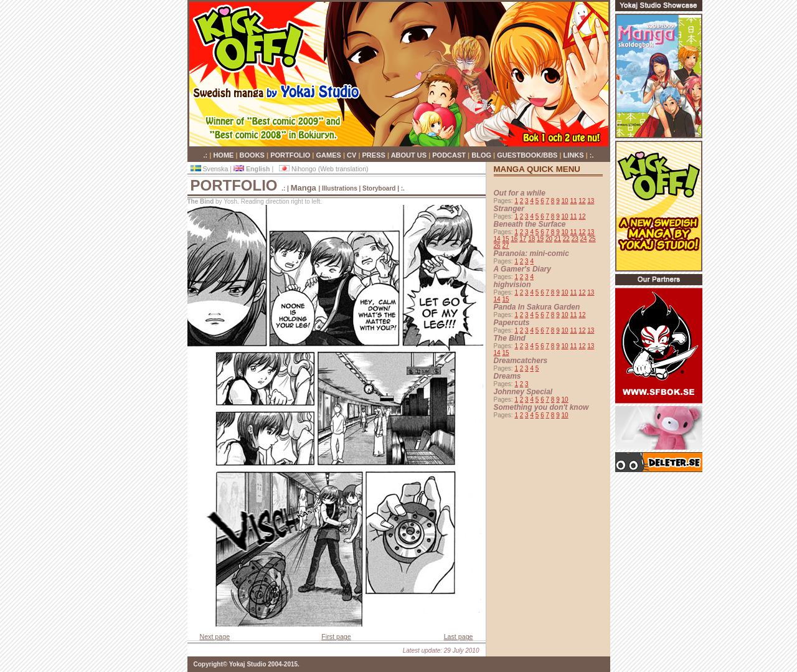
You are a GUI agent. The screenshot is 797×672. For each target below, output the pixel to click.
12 (582, 201)
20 (549, 239)
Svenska (210, 169)
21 (558, 239)
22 (566, 239)
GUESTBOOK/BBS (528, 155)
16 (514, 239)
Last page (459, 637)
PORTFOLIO (291, 155)
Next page (215, 637)
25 (592, 239)
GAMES (330, 155)
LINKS (575, 155)
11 (573, 201)
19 (540, 239)
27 (505, 246)
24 (584, 239)
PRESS (375, 155)
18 (531, 239)
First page (336, 637)
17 (523, 239)
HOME (224, 155)
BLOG (482, 155)
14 (497, 239)
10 (565, 201)
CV (352, 155)
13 (591, 201)
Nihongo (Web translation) (324, 169)
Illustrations (340, 188)
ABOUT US (410, 155)
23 (575, 239)
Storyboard (380, 188)
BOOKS (253, 155)
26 (497, 246)
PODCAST (450, 155)
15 (505, 239)
